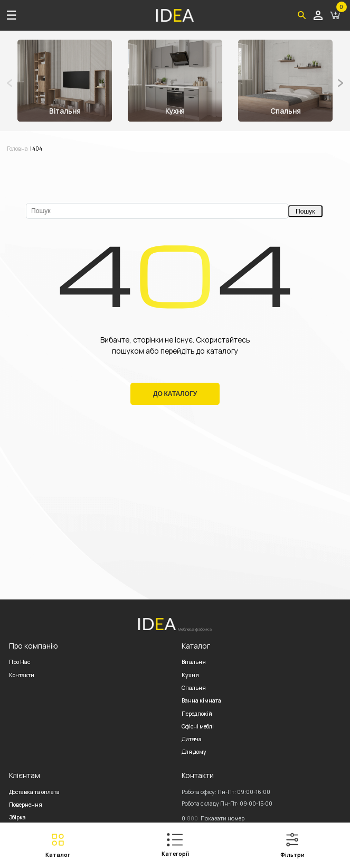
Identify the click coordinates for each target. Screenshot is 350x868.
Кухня (190, 675)
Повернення (26, 805)
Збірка (17, 817)
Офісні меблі (198, 726)
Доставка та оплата (34, 792)
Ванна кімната (201, 700)
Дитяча (192, 739)
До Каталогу (175, 394)
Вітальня (194, 662)
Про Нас (20, 662)
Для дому (194, 752)
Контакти (22, 675)
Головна (18, 149)
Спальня (194, 688)
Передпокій (197, 714)
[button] (340, 83)
